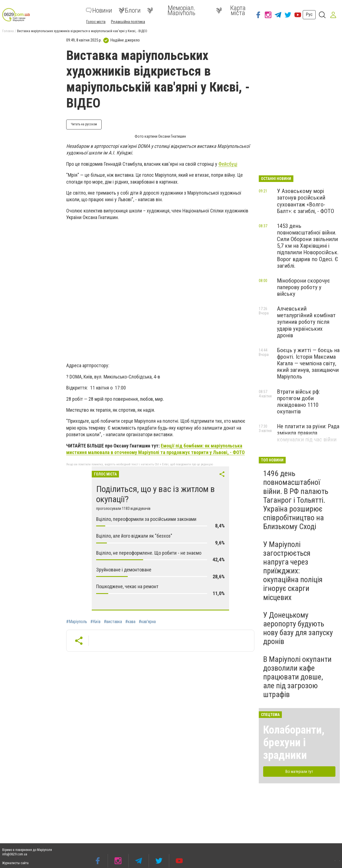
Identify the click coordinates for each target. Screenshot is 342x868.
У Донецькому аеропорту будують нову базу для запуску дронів (298, 628)
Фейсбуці (228, 164)
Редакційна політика (128, 22)
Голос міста (96, 22)
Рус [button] (309, 14)
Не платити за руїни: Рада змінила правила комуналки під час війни (308, 433)
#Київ (95, 622)
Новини (99, 10)
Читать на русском (84, 124)
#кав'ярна (147, 622)
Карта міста (231, 10)
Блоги (130, 10)
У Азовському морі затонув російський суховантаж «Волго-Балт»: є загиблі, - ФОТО (305, 201)
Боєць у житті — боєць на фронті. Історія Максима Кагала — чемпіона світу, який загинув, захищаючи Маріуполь (308, 363)
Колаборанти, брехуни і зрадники (294, 743)
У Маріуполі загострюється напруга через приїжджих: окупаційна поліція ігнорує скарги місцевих (293, 571)
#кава (130, 622)
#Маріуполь (77, 622)
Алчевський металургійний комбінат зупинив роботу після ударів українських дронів (306, 322)
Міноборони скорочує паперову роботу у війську (303, 287)
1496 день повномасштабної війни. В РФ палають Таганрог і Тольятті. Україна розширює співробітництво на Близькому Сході (296, 500)
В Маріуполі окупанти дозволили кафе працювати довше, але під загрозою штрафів (297, 677)
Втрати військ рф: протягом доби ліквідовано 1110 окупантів (298, 402)
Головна (8, 31)
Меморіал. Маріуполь (171, 10)
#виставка (113, 622)
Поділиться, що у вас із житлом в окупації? (155, 494)
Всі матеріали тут (299, 772)
